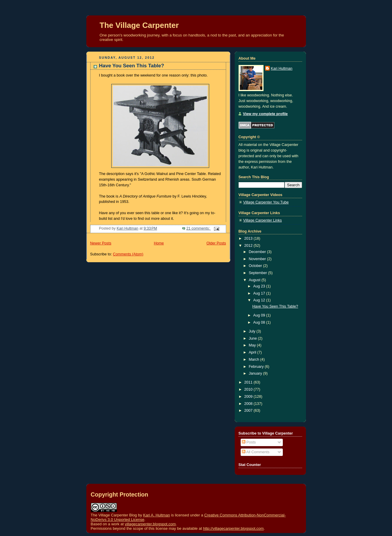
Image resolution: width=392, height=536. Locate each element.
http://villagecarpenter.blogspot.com (233, 528)
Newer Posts (101, 243)
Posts (249, 442)
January (256, 373)
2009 (249, 397)
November (258, 259)
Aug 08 (260, 322)
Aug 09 (260, 315)
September (258, 273)
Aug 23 (260, 286)
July (253, 331)
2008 (249, 404)
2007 (249, 411)
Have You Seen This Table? (132, 66)
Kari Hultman (282, 69)
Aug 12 (260, 300)
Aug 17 (260, 293)
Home (159, 243)
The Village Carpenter (139, 25)
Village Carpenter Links (263, 220)
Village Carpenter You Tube (266, 202)
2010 (249, 389)
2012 (249, 246)
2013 (249, 238)
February (257, 367)
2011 (249, 382)
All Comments (256, 452)
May (253, 345)
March (254, 360)
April (253, 352)
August (255, 280)
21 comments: (199, 228)
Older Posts (216, 243)
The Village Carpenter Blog (114, 515)
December (258, 252)
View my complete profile (265, 114)
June (253, 338)
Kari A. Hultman (156, 515)
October (256, 266)
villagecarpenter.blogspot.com (150, 524)
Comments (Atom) (128, 254)
